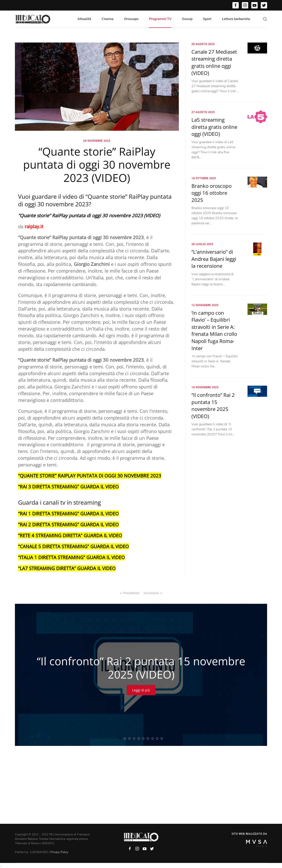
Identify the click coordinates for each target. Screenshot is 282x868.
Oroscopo (131, 19)
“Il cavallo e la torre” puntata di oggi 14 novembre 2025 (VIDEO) (163, 739)
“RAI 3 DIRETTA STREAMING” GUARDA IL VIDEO (68, 487)
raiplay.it (34, 226)
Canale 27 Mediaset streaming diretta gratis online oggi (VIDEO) (214, 62)
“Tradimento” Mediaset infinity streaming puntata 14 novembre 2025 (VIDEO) (140, 739)
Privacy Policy (59, 852)
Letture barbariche (236, 19)
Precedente (130, 593)
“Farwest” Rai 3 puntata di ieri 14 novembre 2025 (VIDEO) (144, 739)
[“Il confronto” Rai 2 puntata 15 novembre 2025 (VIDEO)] (257, 391)
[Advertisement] (141, 792)
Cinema (108, 19)
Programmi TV (160, 19)
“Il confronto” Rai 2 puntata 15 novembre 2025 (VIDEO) (213, 405)
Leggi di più (141, 690)
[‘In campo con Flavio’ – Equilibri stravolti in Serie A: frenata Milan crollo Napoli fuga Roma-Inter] (257, 309)
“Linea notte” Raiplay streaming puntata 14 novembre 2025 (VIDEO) (126, 739)
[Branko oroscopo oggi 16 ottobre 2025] (257, 182)
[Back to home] (33, 19)
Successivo (153, 593)
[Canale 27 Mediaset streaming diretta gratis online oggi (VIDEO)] (257, 48)
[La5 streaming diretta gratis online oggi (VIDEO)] (257, 117)
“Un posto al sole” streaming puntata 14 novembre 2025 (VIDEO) (154, 739)
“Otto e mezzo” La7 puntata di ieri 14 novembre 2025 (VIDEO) (158, 739)
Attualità (84, 19)
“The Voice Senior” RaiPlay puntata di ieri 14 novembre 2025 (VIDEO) (135, 739)
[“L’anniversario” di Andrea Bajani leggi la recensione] (257, 249)
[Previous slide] (25, 675)
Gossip (187, 19)
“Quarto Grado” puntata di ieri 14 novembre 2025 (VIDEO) (130, 739)
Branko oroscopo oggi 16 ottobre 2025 (211, 193)
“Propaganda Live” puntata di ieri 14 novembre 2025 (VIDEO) (149, 739)
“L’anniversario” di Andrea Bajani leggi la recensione (214, 259)
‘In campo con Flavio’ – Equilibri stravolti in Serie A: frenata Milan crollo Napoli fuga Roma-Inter (214, 330)
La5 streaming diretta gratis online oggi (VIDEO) (214, 127)
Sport (207, 19)
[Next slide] (257, 675)
